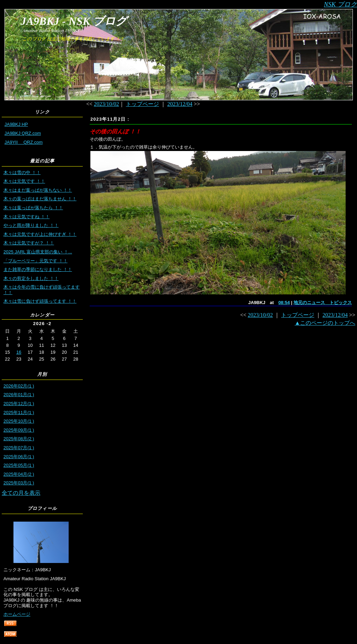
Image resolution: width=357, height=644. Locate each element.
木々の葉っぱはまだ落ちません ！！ (40, 199)
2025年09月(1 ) (19, 430)
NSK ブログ (340, 4)
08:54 (284, 303)
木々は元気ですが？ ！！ (29, 243)
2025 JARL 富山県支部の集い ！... (38, 252)
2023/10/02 (106, 104)
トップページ (142, 104)
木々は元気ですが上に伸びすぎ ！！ (40, 234)
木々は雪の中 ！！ (22, 173)
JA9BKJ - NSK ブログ (74, 21)
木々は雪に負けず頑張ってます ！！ (40, 301)
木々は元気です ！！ (24, 181)
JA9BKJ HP (16, 124)
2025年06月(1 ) (19, 457)
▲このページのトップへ (325, 323)
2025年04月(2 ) (19, 474)
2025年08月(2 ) (19, 439)
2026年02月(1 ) (19, 386)
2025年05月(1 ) (19, 465)
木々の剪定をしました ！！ (31, 278)
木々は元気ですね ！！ (27, 217)
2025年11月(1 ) (19, 412)
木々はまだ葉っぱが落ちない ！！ (38, 190)
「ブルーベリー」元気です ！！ (36, 261)
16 (19, 352)
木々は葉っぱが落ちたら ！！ (33, 208)
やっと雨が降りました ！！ (31, 225)
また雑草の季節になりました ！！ (38, 269)
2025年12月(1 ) (19, 404)
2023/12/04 (180, 104)
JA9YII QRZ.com (24, 142)
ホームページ (17, 614)
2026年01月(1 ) (19, 395)
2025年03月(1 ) (19, 483)
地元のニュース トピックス (323, 303)
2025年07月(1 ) (19, 448)
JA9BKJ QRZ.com (23, 133)
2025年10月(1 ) (19, 421)
